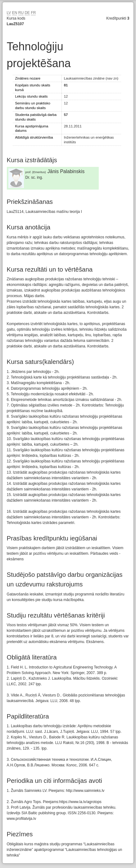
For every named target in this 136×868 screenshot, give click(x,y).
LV (9, 13)
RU (21, 13)
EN (15, 13)
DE (27, 13)
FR (33, 13)
